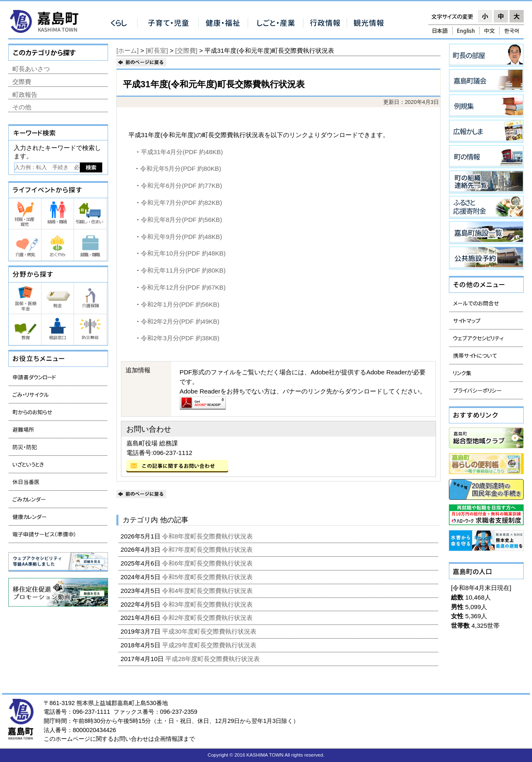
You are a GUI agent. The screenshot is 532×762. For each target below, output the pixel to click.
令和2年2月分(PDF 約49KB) (180, 321)
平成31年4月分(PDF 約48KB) (182, 152)
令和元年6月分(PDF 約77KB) (181, 186)
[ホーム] (127, 50)
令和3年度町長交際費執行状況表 (208, 604)
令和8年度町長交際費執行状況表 (208, 536)
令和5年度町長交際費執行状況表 (208, 577)
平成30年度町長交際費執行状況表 (210, 631)
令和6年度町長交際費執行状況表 (208, 563)
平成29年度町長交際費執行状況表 (210, 645)
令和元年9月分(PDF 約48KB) (181, 237)
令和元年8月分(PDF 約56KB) (181, 220)
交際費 (22, 82)
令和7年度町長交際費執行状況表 (208, 549)
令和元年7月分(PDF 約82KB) (181, 203)
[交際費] (186, 50)
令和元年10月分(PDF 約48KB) (183, 253)
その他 (22, 107)
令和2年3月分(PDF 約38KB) (180, 338)
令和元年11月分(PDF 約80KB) (183, 270)
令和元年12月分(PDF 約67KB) (183, 287)
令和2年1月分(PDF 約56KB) (180, 304)
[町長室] (157, 50)
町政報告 (25, 95)
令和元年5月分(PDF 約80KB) (181, 168)
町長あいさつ (31, 69)
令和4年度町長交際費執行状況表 (208, 591)
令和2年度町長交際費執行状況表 (208, 618)
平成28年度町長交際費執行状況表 (213, 659)
